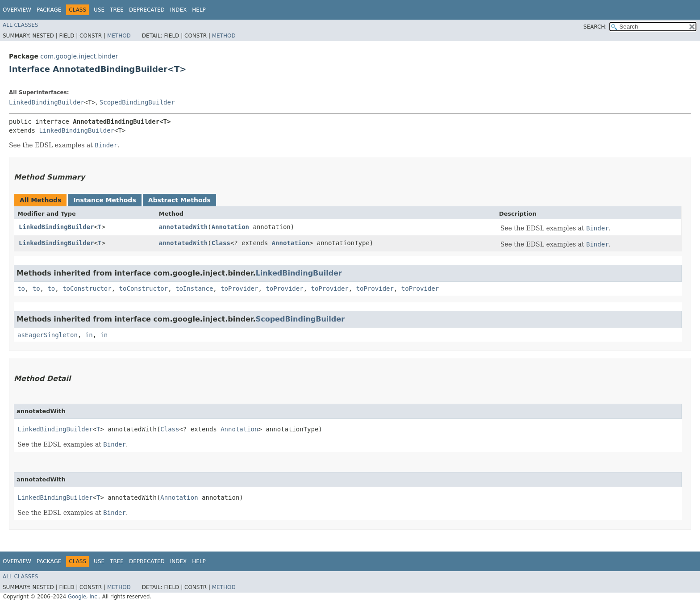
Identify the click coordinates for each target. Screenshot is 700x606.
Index (179, 10)
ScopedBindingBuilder (137, 102)
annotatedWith (183, 227)
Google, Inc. (83, 597)
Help (199, 10)
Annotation (230, 227)
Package (49, 10)
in (89, 335)
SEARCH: (595, 27)
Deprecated (147, 10)
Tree (117, 10)
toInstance (194, 288)
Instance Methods (104, 200)
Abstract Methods (179, 200)
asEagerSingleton (48, 335)
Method (119, 36)
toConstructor (87, 288)
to (21, 288)
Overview (17, 10)
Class (221, 243)
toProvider (239, 288)
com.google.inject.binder (79, 56)
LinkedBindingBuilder (47, 102)
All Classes (20, 25)
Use (99, 10)
